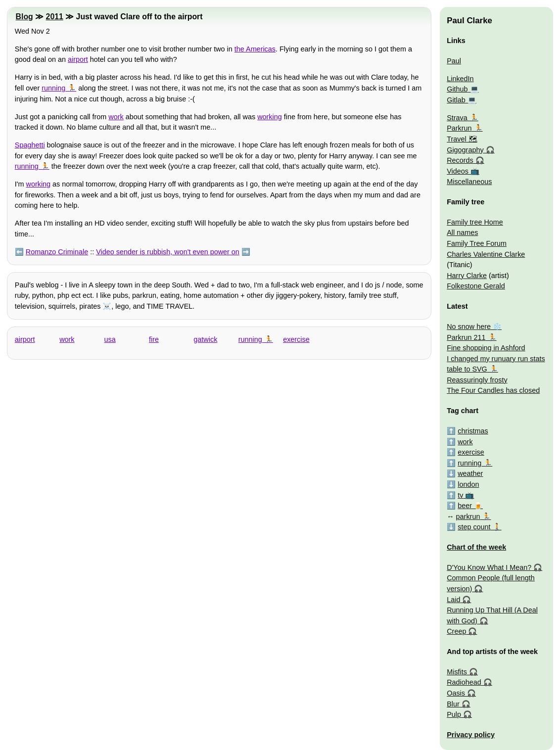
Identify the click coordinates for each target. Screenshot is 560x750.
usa (110, 339)
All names (462, 233)
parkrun (468, 516)
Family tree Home (475, 222)
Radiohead (464, 682)
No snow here (469, 327)
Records (460, 160)
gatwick (205, 339)
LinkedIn (460, 79)
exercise (296, 339)
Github (457, 89)
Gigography (465, 150)
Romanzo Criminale (57, 252)
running (53, 88)
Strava (457, 118)
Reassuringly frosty (477, 380)
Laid (453, 600)
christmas (473, 431)
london (468, 484)
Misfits (457, 672)
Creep (456, 631)
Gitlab (456, 100)
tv (460, 495)
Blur (453, 704)
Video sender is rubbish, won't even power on (168, 252)
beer (465, 506)
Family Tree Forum (477, 243)
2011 (55, 17)
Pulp (454, 714)
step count (474, 527)
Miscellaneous (469, 182)
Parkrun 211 (466, 337)
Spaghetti (30, 145)
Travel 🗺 (462, 139)
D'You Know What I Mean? (489, 567)
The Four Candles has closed (493, 390)
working (270, 117)
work (116, 117)
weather (470, 473)
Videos (458, 171)
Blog (24, 17)
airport (78, 59)
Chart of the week (476, 547)
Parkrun (459, 128)
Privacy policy (471, 735)
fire (154, 339)
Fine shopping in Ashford (486, 348)
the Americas (255, 49)
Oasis (456, 693)
